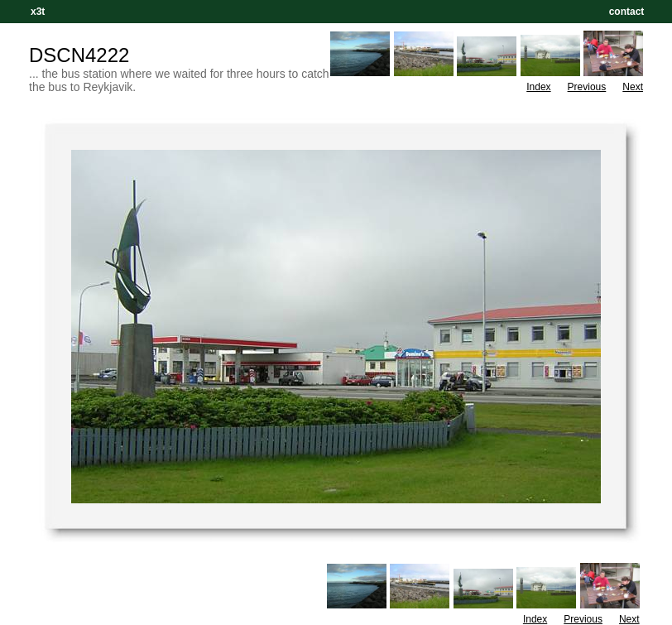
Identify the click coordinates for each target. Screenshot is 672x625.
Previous (587, 87)
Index (538, 87)
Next (633, 87)
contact (626, 12)
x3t (38, 12)
